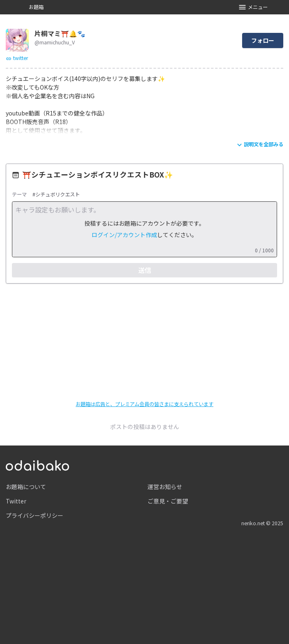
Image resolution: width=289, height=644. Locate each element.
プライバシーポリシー (35, 515)
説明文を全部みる (259, 145)
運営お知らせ (165, 487)
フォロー (263, 40)
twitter (17, 58)
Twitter (16, 501)
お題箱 (36, 7)
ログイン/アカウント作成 (124, 235)
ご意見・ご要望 (168, 501)
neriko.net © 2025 (262, 523)
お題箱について (26, 487)
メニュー (253, 7)
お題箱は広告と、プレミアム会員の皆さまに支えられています (144, 404)
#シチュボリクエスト (56, 195)
